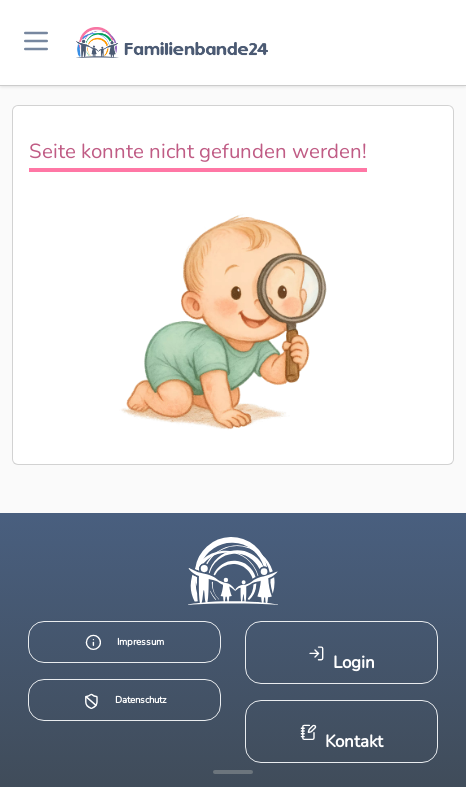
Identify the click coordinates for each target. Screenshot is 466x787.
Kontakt (341, 738)
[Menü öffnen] (36, 42)
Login (341, 659)
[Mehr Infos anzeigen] (233, 772)
